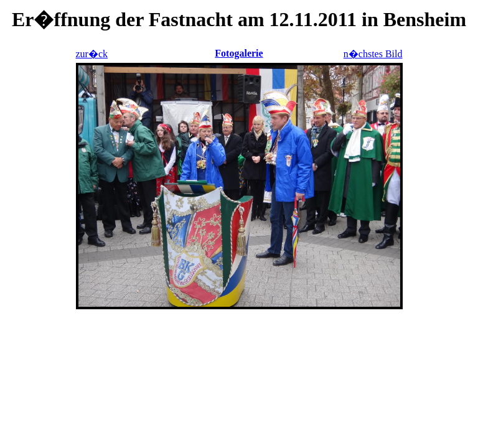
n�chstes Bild (373, 54)
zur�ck (92, 54)
